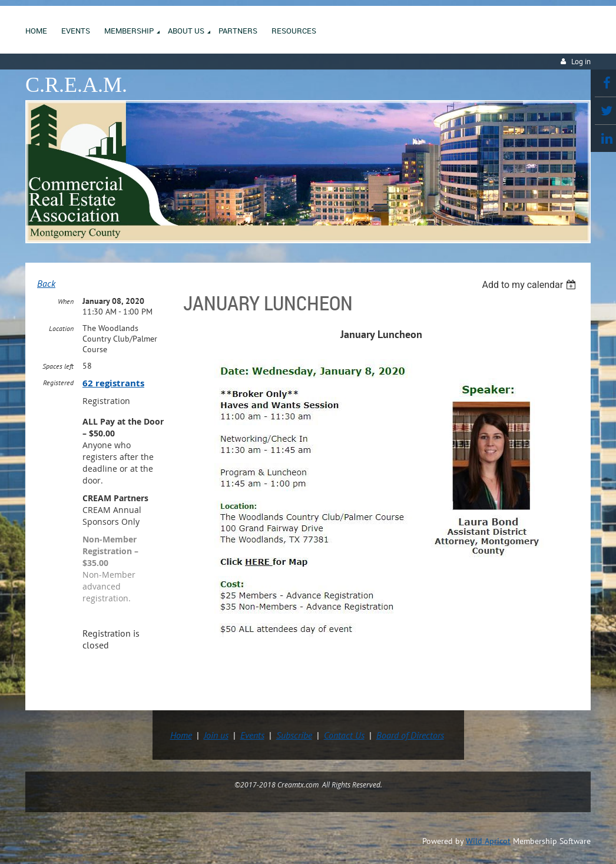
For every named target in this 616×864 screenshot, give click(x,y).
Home (181, 735)
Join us (216, 735)
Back (46, 283)
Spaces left (58, 366)
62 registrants (113, 383)
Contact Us (344, 735)
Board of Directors (410, 735)
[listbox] (530, 285)
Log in (581, 62)
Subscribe (294, 735)
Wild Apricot (488, 841)
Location (61, 328)
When (66, 301)
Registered (58, 383)
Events (252, 735)
